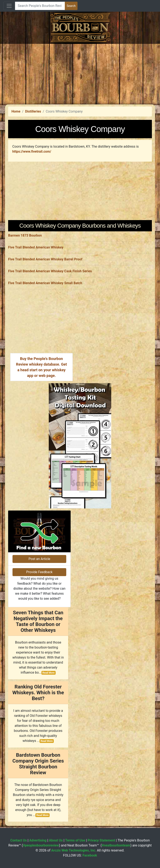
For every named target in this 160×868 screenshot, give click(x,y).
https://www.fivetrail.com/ (32, 151)
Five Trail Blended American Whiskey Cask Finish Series (50, 271)
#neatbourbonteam (116, 845)
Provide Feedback (39, 572)
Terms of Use (75, 840)
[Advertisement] (80, 73)
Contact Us (19, 840)
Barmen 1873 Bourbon (25, 235)
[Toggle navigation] (9, 6)
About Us (56, 840)
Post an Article (39, 559)
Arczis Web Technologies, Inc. (74, 850)
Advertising (38, 840)
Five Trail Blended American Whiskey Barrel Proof (45, 259)
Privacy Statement (101, 840)
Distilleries (33, 111)
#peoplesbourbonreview (41, 845)
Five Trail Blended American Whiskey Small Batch (45, 283)
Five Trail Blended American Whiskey (36, 247)
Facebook (90, 855)
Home (16, 111)
